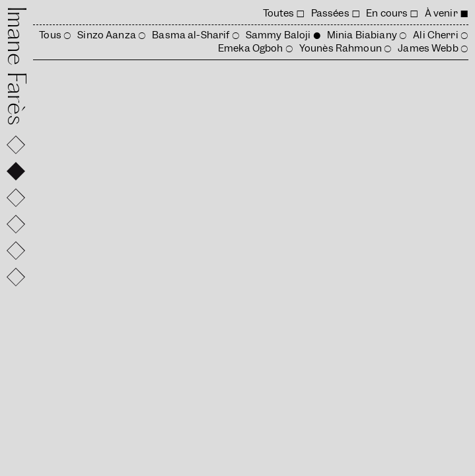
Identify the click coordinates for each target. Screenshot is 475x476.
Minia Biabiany (362, 35)
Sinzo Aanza (107, 35)
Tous (50, 35)
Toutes (279, 13)
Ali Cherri (435, 35)
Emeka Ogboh (251, 48)
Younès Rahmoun (341, 48)
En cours (387, 13)
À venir (441, 13)
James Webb (428, 48)
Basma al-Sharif (191, 35)
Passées (330, 13)
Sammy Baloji (278, 35)
